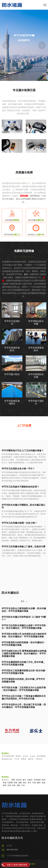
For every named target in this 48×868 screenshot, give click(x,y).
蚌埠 (44, 780)
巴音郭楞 (37, 780)
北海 (9, 785)
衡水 (25, 783)
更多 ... (24, 601)
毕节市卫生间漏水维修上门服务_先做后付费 (24, 547)
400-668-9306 (12, 850)
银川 (24, 780)
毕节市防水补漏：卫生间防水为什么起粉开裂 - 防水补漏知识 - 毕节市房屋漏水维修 (24, 689)
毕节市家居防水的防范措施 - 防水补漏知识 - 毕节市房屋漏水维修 (24, 644)
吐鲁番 (10, 783)
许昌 (34, 783)
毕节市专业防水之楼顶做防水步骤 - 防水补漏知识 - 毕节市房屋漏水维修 (24, 610)
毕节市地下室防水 (36, 402)
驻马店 (19, 780)
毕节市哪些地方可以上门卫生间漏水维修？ (23, 451)
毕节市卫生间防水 (12, 322)
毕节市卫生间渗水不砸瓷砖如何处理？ (20, 487)
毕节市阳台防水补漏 (36, 322)
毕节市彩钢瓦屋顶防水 (12, 402)
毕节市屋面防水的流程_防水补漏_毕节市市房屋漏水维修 (23, 680)
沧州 (14, 785)
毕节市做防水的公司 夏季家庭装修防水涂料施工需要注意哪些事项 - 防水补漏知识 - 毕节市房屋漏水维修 (24, 654)
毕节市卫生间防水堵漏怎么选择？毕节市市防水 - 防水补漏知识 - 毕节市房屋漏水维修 (24, 627)
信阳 (18, 785)
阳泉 (16, 783)
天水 (23, 785)
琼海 (5, 785)
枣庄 (29, 783)
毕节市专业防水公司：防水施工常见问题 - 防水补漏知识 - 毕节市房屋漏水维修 (24, 706)
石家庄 (30, 780)
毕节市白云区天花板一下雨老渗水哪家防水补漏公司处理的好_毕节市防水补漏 (24, 697)
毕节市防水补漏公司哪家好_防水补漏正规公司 (24, 506)
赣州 (39, 783)
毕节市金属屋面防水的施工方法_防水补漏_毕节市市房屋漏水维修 (23, 663)
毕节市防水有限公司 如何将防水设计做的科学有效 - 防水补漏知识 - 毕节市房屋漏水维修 (24, 635)
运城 (43, 783)
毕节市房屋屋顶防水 (36, 349)
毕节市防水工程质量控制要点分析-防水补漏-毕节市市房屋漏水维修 (24, 672)
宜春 (5, 783)
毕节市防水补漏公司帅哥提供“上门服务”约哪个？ (24, 618)
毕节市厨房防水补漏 (36, 376)
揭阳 (20, 783)
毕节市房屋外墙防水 (12, 349)
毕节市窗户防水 (12, 374)
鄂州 (13, 780)
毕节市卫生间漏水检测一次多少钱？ (19, 523)
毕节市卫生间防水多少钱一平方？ (18, 469)
